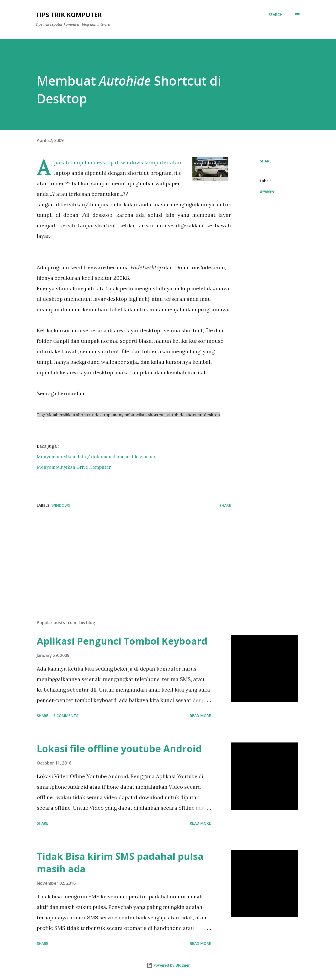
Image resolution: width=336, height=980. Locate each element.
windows (267, 191)
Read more (200, 716)
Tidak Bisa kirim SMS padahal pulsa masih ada (120, 863)
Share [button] (266, 161)
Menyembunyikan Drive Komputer (74, 467)
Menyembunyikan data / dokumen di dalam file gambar (96, 457)
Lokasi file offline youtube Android (119, 749)
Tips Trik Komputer (69, 15)
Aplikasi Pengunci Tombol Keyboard (122, 641)
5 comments (66, 716)
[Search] (275, 15)
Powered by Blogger (168, 965)
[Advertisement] (125, 554)
